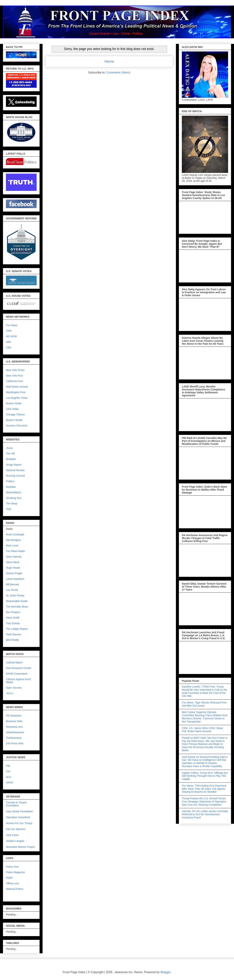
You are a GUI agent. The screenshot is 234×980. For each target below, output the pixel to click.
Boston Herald (14, 420)
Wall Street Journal (17, 387)
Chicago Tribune (15, 414)
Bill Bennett (12, 584)
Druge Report (14, 465)
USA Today (12, 409)
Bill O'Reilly (12, 640)
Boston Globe (14, 403)
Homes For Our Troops (19, 823)
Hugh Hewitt (13, 568)
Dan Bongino (13, 540)
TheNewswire (14, 738)
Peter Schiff (13, 618)
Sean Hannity (14, 557)
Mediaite (11, 487)
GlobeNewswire (15, 732)
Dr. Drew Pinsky (15, 596)
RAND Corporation (17, 674)
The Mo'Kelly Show (17, 607)
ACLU (10, 693)
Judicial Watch (14, 663)
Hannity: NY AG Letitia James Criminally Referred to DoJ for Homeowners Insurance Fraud (205, 814)
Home (109, 61)
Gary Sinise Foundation (19, 811)
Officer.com (12, 883)
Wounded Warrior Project (20, 847)
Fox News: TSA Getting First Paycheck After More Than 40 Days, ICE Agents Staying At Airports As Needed (204, 789)
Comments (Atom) (118, 72)
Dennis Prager (14, 573)
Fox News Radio (15, 551)
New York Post (14, 376)
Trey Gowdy (13, 623)
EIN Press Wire (15, 743)
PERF (9, 878)
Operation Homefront (18, 817)
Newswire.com (14, 727)
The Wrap (12, 504)
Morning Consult (15, 476)
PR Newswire (14, 716)
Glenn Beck (13, 562)
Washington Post (16, 392)
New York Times (15, 370)
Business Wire (14, 721)
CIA (8, 771)
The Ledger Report (17, 629)
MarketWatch (14, 492)
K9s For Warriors (16, 829)
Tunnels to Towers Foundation (16, 804)
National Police (15, 889)
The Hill (10, 454)
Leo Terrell (12, 590)
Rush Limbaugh (15, 534)
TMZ (9, 509)
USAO (10, 782)
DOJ (9, 777)
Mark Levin (12, 546)
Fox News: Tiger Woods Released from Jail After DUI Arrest (204, 704)
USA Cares (12, 835)
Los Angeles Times (17, 398)
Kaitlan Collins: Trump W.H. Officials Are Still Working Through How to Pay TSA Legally (205, 776)
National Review (15, 470)
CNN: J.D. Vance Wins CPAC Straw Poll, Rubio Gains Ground (202, 730)
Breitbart (11, 459)
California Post (14, 381)
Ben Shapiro (13, 612)
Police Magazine (15, 872)
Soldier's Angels (15, 841)
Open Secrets (14, 688)
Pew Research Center (19, 668)
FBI (8, 766)
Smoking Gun (14, 498)
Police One (12, 867)
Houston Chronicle (17, 426)
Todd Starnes (14, 634)
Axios (9, 448)
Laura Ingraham (15, 579)
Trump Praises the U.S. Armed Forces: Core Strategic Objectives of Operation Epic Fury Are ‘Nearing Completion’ (204, 802)
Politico (10, 481)
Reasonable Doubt (17, 601)
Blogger (165, 972)
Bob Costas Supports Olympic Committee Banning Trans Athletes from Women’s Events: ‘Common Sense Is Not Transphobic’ (205, 717)
